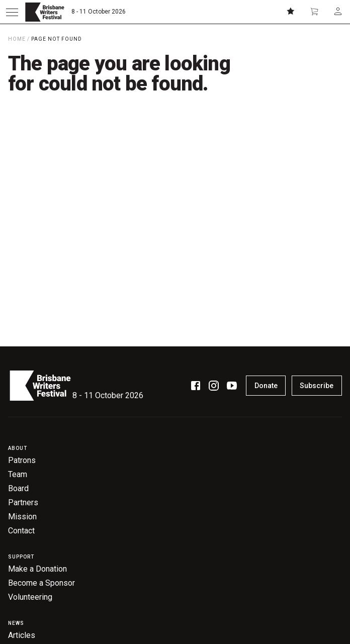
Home (17, 39)
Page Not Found (57, 39)
